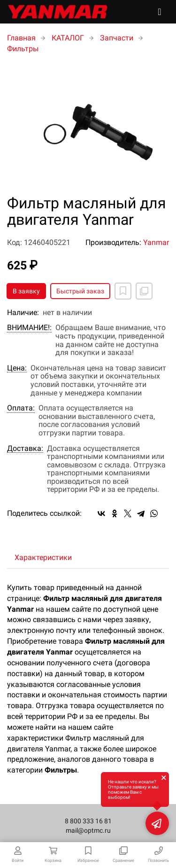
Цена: (17, 368)
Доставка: (25, 449)
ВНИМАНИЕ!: (29, 328)
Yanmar (156, 242)
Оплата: (21, 408)
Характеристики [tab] (43, 557)
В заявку (26, 291)
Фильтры (23, 49)
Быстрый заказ (80, 291)
